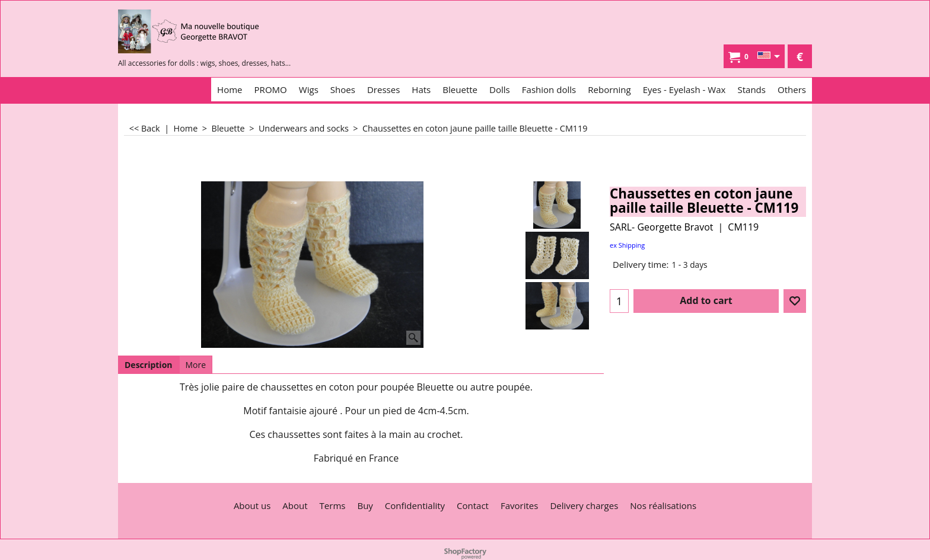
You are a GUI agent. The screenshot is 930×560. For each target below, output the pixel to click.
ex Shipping (627, 245)
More (196, 365)
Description (149, 365)
